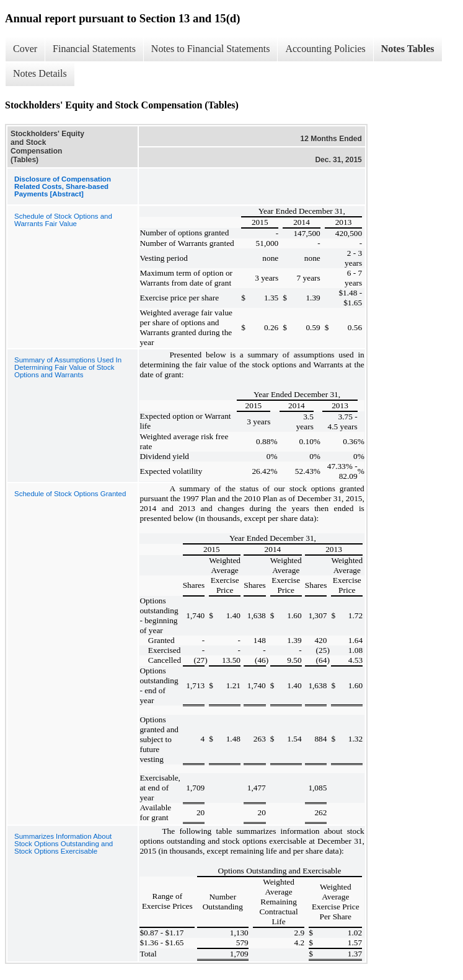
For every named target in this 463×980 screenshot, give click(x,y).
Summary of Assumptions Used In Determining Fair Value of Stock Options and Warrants (68, 367)
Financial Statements (94, 49)
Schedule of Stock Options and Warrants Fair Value (63, 220)
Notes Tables (408, 49)
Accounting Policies (325, 49)
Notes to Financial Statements (211, 49)
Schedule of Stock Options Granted (70, 494)
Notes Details (40, 73)
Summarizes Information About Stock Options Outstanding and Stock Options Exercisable (64, 844)
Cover (25, 49)
